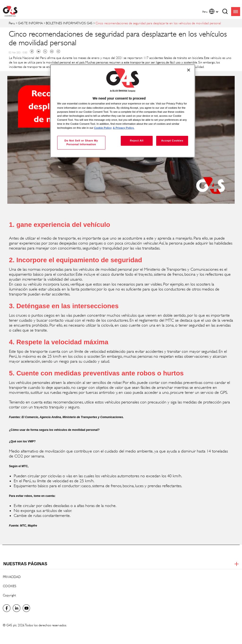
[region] (123, 111)
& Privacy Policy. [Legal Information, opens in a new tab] (124, 128)
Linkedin (39, 51)
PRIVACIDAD (12, 577)
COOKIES (10, 586)
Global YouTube (26, 608)
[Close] (189, 70)
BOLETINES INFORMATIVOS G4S (69, 23)
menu (236, 12)
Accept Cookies (172, 141)
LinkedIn (17, 608)
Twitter (45, 51)
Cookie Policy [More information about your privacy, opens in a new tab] (103, 128)
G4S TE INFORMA (30, 23)
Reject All (137, 141)
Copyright (9, 595)
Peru (12, 23)
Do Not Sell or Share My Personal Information (81, 142)
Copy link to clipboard (58, 51)
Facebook (32, 51)
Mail (52, 51)
